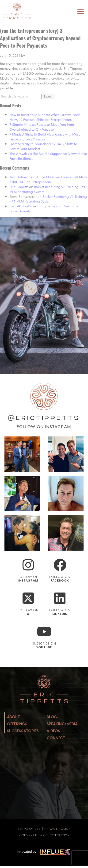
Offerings (17, 724)
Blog (52, 717)
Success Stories (23, 731)
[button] (80, 12)
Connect (56, 738)
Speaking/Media (62, 724)
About (13, 717)
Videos (53, 731)
